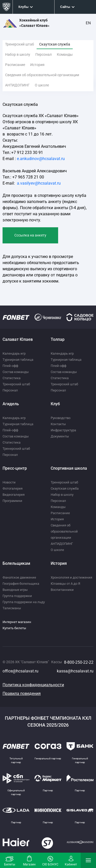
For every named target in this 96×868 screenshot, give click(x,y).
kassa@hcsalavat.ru (75, 671)
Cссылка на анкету (30, 235)
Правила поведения (22, 694)
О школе (42, 85)
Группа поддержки (17, 596)
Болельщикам (16, 563)
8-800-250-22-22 (79, 662)
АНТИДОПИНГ (17, 85)
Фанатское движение (19, 577)
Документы (60, 436)
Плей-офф (10, 366)
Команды (65, 54)
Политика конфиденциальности (33, 685)
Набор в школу (18, 54)
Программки (12, 501)
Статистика (12, 378)
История (37, 65)
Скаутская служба (55, 44)
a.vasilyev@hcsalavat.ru (39, 183)
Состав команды (16, 372)
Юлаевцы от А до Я (65, 584)
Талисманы (12, 608)
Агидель (11, 404)
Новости (9, 482)
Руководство (61, 418)
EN (88, 23)
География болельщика (21, 584)
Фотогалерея (13, 488)
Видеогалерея (14, 495)
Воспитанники (62, 590)
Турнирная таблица (18, 360)
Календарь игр (14, 353)
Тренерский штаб (20, 44)
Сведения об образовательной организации (42, 75)
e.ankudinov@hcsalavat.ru (41, 159)
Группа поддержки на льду (24, 602)
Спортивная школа (69, 468)
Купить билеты (14, 628)
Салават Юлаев (18, 339)
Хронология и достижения (71, 577)
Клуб (55, 404)
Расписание (15, 65)
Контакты (58, 424)
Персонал (44, 54)
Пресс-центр (15, 468)
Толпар (58, 339)
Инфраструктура (63, 430)
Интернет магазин (17, 622)
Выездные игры (15, 590)
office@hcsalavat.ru (20, 671)
